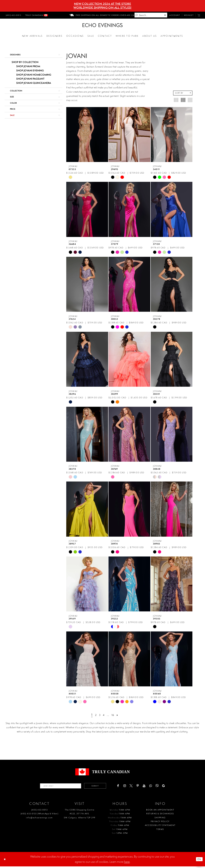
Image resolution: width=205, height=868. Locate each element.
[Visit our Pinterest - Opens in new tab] (147, 787)
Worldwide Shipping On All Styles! (102, 8)
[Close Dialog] (6, 861)
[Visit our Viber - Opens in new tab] (166, 787)
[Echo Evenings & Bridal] (102, 25)
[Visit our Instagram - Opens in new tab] (134, 787)
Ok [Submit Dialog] (198, 861)
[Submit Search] (137, 15)
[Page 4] (104, 715)
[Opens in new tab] (127, 36)
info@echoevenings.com (39, 819)
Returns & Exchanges (160, 815)
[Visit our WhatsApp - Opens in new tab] (160, 787)
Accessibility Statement (160, 827)
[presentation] (87, 135)
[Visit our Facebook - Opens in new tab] (127, 787)
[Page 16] (114, 715)
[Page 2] (94, 715)
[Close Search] (165, 15)
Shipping (160, 819)
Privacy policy (160, 823)
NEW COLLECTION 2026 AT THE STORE (102, 4)
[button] (199, 15)
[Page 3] (99, 715)
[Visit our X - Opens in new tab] (140, 787)
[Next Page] (120, 715)
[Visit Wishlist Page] (189, 15)
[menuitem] (13, 15)
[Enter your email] (57, 787)
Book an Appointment (160, 811)
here (127, 863)
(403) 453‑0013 (39, 811)
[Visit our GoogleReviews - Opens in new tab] (173, 787)
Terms (160, 831)
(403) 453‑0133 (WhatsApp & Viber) (39, 815)
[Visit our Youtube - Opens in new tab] (153, 787)
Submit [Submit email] (101, 786)
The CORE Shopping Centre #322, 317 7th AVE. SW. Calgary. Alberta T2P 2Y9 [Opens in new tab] (80, 815)
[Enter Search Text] (151, 15)
